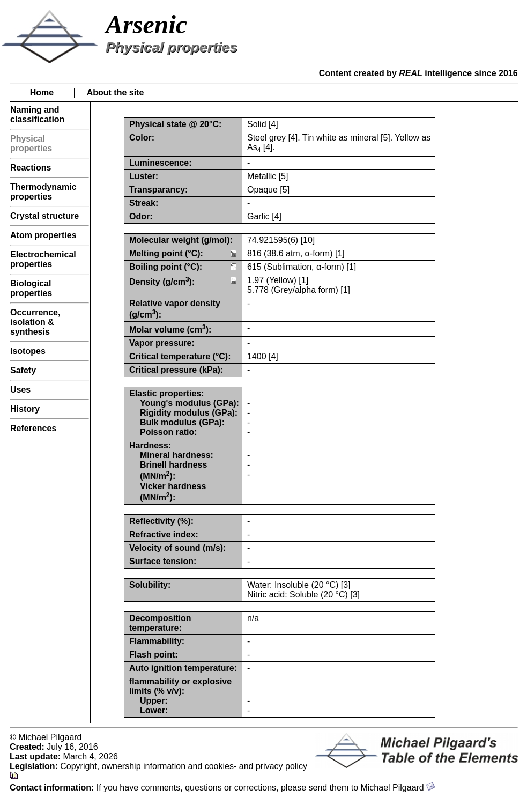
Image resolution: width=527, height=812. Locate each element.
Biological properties (31, 288)
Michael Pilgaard (398, 788)
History (25, 409)
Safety (23, 370)
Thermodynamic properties (43, 192)
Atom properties (43, 235)
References (33, 428)
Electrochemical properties (43, 259)
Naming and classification (37, 115)
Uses (20, 390)
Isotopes (28, 351)
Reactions (31, 168)
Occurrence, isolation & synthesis (35, 322)
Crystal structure (44, 216)
